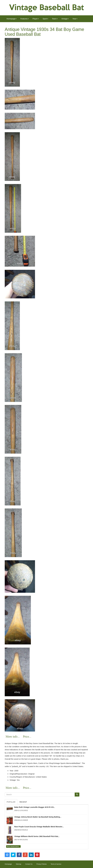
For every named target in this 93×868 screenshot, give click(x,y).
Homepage (12, 19)
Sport (45, 19)
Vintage (65, 19)
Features (25, 19)
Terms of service (56, 864)
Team (55, 19)
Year (75, 19)
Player (36, 19)
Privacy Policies (42, 864)
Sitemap (19, 864)
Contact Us (29, 864)
